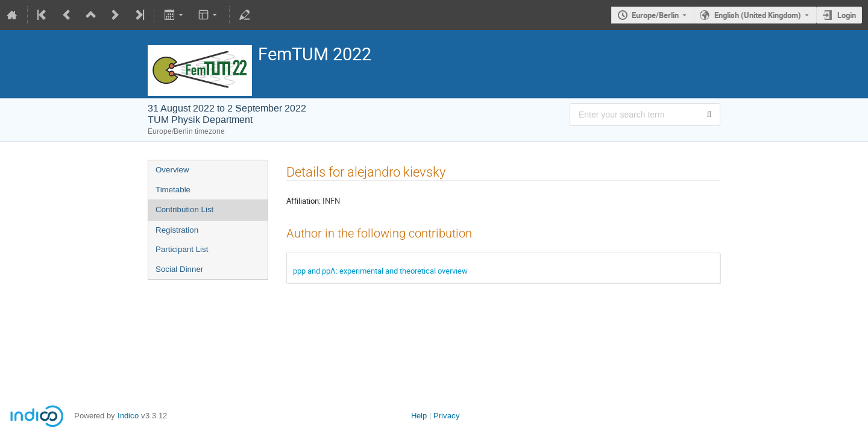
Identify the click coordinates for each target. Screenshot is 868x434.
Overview (172, 170)
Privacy (447, 416)
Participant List (182, 249)
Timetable (173, 190)
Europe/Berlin (655, 15)
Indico (128, 416)
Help (419, 416)
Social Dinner (179, 269)
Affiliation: (303, 201)
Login (847, 15)
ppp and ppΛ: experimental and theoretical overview (380, 271)
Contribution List (184, 209)
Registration (177, 230)
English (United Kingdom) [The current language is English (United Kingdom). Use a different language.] (758, 15)
